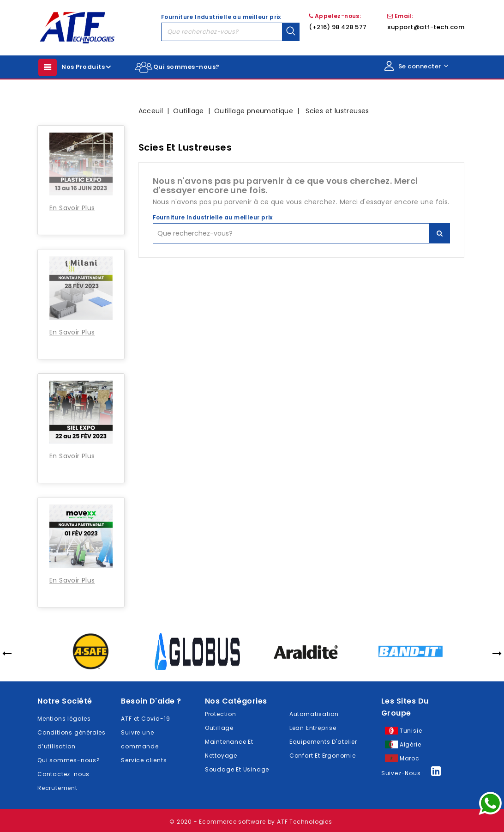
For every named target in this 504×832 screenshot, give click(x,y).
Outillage (219, 728)
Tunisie (411, 731)
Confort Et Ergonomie (323, 756)
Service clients (144, 760)
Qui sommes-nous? (186, 67)
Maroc (410, 758)
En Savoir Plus (72, 208)
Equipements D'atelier (323, 742)
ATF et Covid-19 (145, 719)
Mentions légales (64, 719)
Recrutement (57, 788)
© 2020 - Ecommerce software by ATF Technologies (251, 822)
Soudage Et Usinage (237, 769)
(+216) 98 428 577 (338, 27)
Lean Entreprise (313, 728)
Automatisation (314, 714)
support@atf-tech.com (426, 27)
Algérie (411, 744)
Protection (221, 714)
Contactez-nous (63, 774)
